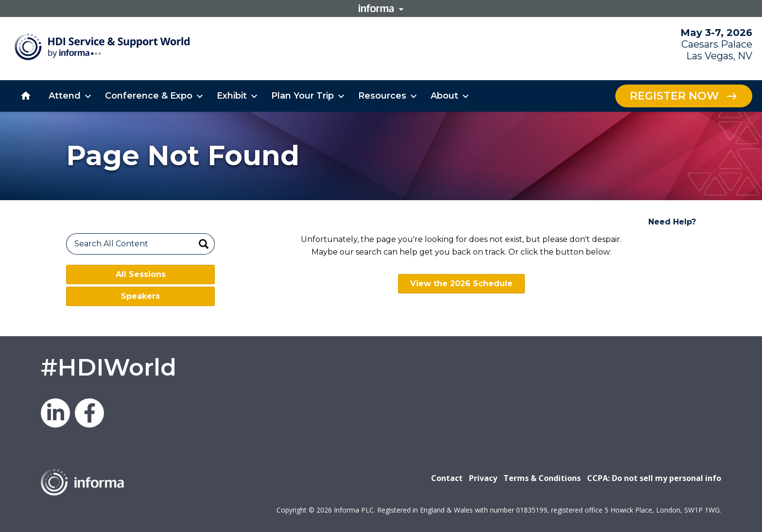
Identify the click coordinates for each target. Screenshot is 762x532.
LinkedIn (55, 413)
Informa (381, 8)
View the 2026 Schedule (461, 283)
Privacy (483, 478)
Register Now (674, 96)
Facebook (89, 413)
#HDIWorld (109, 367)
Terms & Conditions (542, 478)
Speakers (140, 296)
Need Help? (672, 222)
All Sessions (141, 274)
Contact (447, 478)
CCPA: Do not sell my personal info (654, 478)
